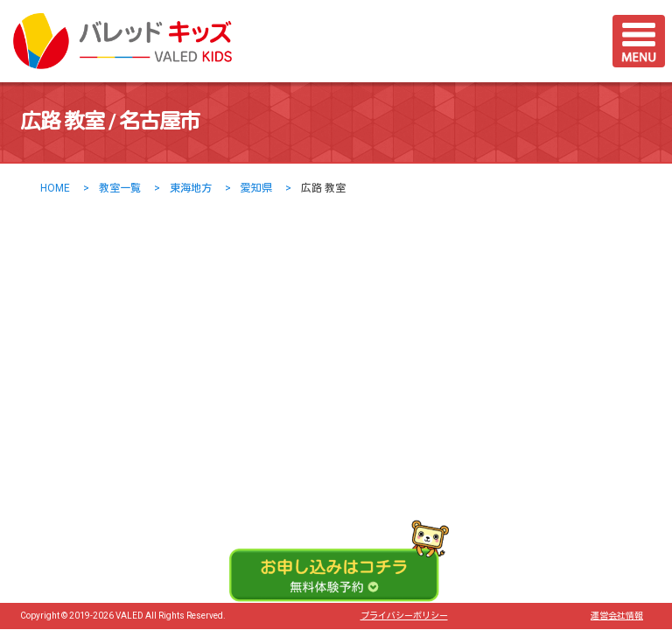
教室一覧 (120, 188)
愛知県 (256, 188)
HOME (55, 188)
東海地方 (191, 188)
